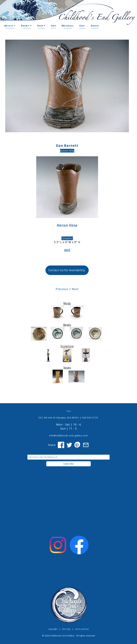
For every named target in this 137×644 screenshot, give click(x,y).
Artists (10, 26)
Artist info (67, 151)
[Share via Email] (86, 445)
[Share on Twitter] (69, 445)
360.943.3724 (90, 417)
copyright (53, 629)
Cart (82, 26)
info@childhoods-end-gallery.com (68, 435)
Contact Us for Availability (67, 270)
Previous (62, 289)
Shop (41, 26)
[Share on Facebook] (61, 445)
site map (66, 629)
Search (95, 26)
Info (53, 26)
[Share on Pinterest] (78, 445)
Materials (68, 26)
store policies (82, 629)
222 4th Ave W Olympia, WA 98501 (59, 417)
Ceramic (67, 238)
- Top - (68, 411)
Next (75, 289)
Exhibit (26, 26)
